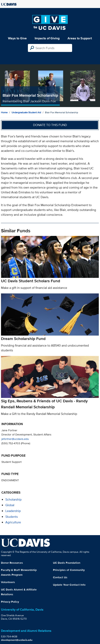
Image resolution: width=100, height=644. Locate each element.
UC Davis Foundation (67, 563)
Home (4, 112)
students (12, 517)
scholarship (13, 499)
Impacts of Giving (47, 38)
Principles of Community (69, 570)
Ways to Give (17, 38)
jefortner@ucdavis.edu (15, 439)
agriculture (13, 522)
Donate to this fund (50, 125)
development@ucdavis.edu (17, 640)
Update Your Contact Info (69, 585)
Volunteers (8, 582)
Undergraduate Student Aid (26, 112)
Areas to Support (80, 38)
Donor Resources (12, 563)
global (10, 505)
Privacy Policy (10, 602)
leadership (13, 511)
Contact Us (60, 577)
